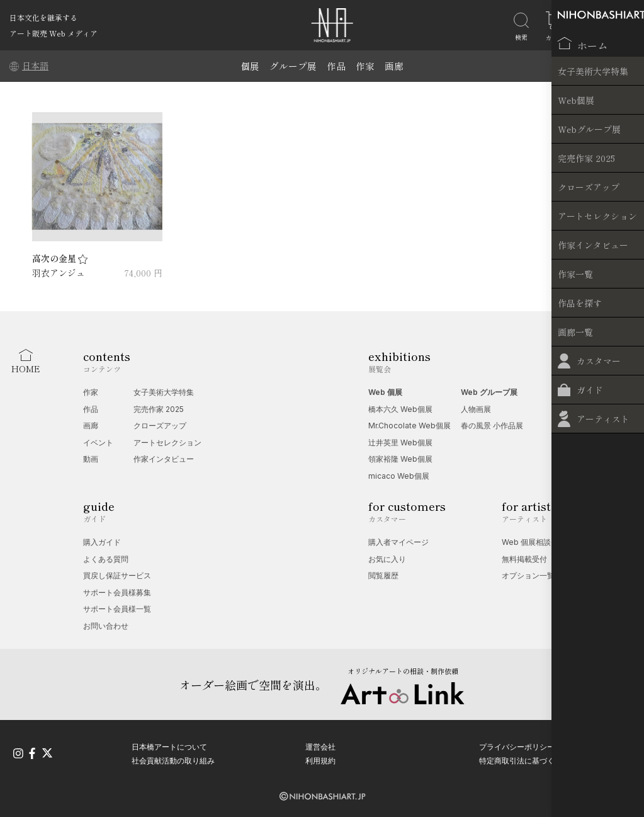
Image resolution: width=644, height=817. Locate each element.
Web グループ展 (489, 392)
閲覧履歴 (383, 575)
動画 (91, 459)
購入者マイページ (398, 542)
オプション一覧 (528, 575)
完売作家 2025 (159, 409)
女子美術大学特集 (164, 392)
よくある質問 (106, 559)
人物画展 (476, 409)
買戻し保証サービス (117, 575)
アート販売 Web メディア (54, 33)
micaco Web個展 (399, 476)
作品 (336, 66)
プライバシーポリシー (517, 745)
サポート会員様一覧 (117, 609)
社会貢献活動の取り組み (173, 759)
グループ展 (293, 66)
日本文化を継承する (43, 17)
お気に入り (387, 559)
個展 (250, 66)
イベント (98, 443)
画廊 (394, 66)
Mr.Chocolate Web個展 (410, 426)
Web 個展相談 (526, 542)
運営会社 (320, 745)
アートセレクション (167, 443)
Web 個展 (385, 392)
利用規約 (320, 759)
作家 (365, 66)
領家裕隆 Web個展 (400, 459)
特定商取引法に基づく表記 (524, 759)
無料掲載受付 (524, 559)
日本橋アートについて (169, 745)
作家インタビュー (164, 459)
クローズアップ (160, 426)
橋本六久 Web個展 (400, 409)
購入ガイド (102, 542)
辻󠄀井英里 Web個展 (400, 443)
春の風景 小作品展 (492, 426)
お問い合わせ (106, 626)
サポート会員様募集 (117, 592)
